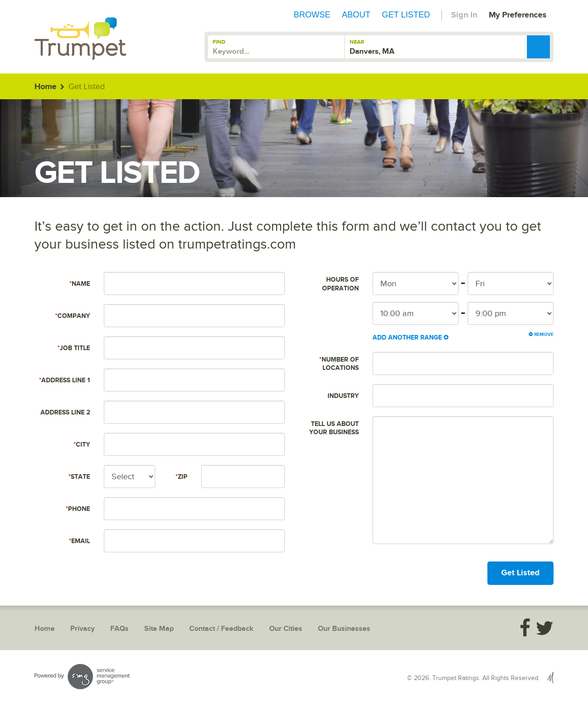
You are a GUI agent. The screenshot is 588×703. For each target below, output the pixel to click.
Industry (343, 396)
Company (73, 316)
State (79, 477)
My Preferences (518, 15)
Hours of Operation (340, 284)
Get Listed (406, 15)
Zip (181, 477)
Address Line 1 (65, 380)
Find (219, 42)
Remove (541, 334)
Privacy (82, 629)
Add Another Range (410, 337)
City (82, 445)
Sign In (464, 15)
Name (80, 284)
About (356, 15)
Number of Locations (339, 364)
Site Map (159, 629)
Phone (78, 509)
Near (357, 42)
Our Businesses (344, 629)
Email (79, 541)
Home (45, 87)
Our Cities (286, 629)
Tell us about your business (334, 428)
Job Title (74, 348)
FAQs (119, 629)
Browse (312, 15)
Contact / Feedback (221, 629)
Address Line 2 (65, 412)
